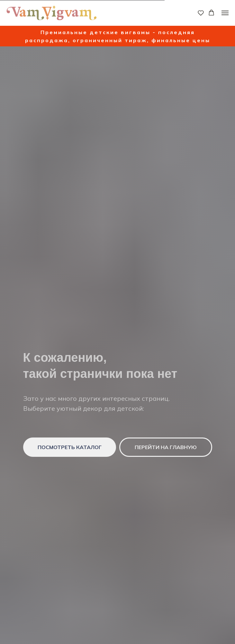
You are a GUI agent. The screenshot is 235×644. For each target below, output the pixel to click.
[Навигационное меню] (225, 13)
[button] (201, 13)
